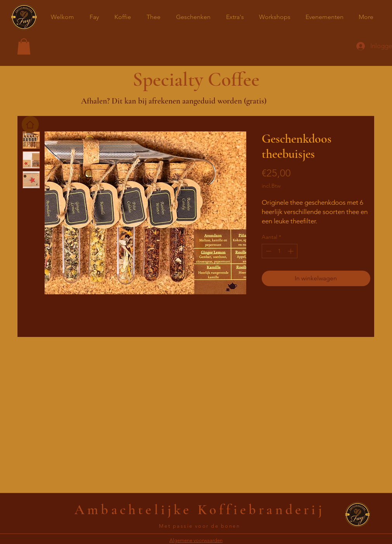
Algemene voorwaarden (196, 540)
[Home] (30, 124)
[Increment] (291, 251)
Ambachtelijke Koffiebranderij (199, 510)
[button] (24, 47)
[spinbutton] (280, 251)
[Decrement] (268, 251)
